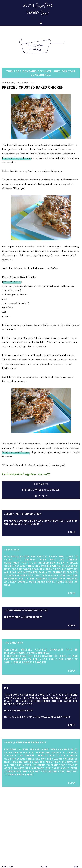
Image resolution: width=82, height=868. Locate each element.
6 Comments (41, 484)
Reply (72, 532)
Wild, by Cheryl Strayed (16, 453)
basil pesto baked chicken (16, 158)
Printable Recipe (12, 282)
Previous (8, 867)
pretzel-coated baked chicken (41, 490)
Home (44, 867)
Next (77, 867)
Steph (8, 550)
